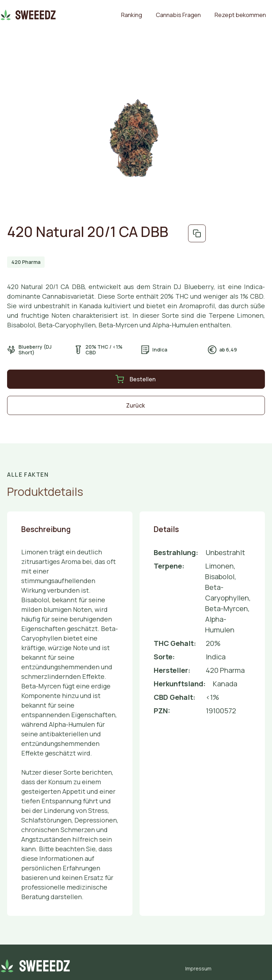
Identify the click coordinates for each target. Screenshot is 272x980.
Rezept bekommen (240, 15)
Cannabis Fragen (178, 15)
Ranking (132, 15)
